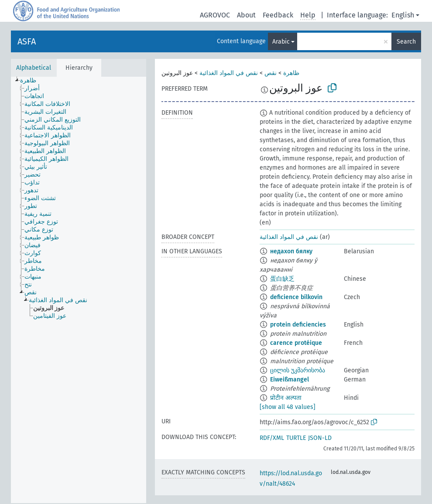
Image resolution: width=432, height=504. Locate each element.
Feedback (278, 15)
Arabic (281, 42)
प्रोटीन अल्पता (286, 398)
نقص (271, 73)
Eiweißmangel (290, 380)
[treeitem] (32, 81)
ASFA (27, 41)
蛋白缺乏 (282, 279)
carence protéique (296, 343)
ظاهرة (291, 73)
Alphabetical (34, 68)
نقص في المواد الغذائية (229, 73)
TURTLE (296, 438)
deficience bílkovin (296, 297)
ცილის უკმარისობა (298, 370)
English (403, 15)
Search (406, 42)
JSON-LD (320, 438)
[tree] (79, 290)
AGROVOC (215, 15)
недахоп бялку (291, 251)
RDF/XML (272, 438)
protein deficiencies (298, 325)
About (246, 15)
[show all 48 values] (288, 407)
